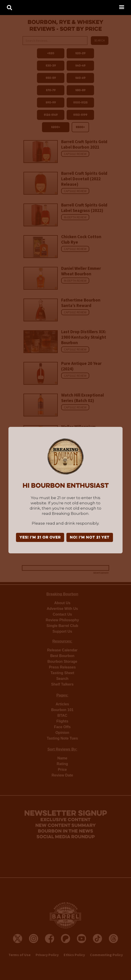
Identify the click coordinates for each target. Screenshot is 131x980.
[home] (7, 6)
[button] (122, 7)
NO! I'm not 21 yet (90, 538)
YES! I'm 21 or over (40, 538)
